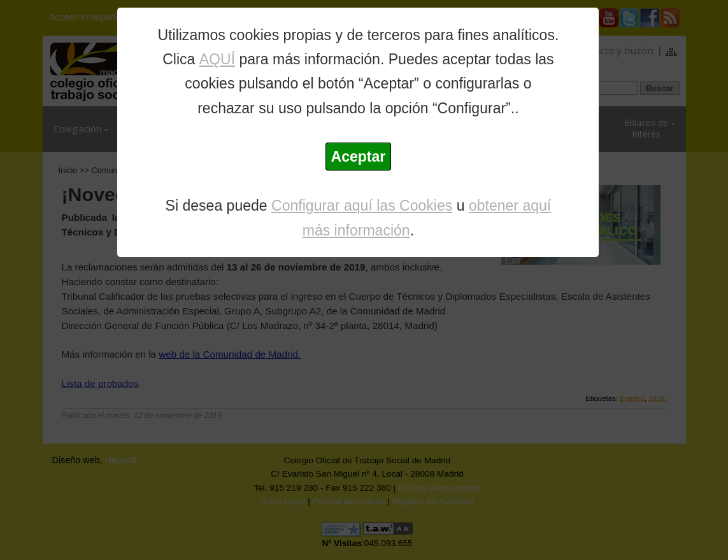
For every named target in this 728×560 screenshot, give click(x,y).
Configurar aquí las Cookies (362, 206)
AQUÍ (217, 59)
